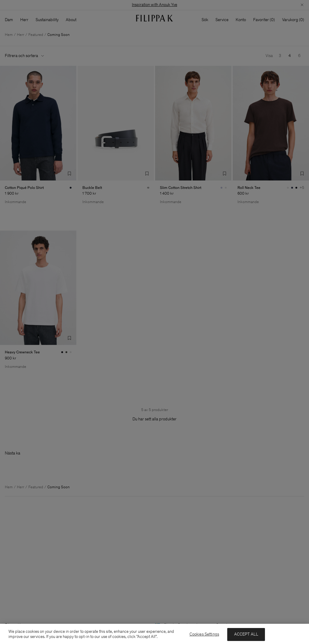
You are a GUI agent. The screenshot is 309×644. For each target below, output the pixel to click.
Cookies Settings (204, 634)
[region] (154, 634)
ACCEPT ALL (246, 634)
